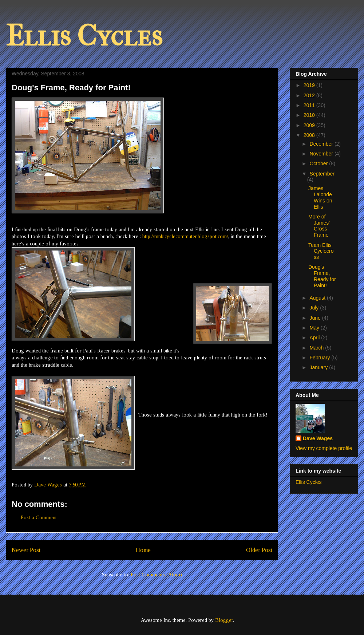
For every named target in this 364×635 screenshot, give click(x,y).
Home (143, 550)
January (319, 367)
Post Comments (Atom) (156, 575)
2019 (310, 85)
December (322, 144)
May (315, 328)
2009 (310, 125)
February (320, 358)
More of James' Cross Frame (319, 226)
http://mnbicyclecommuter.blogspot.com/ (185, 236)
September (322, 174)
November (322, 154)
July (315, 308)
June (316, 318)
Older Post (259, 550)
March (317, 348)
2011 (310, 105)
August (318, 298)
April (315, 338)
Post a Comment (39, 518)
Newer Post (26, 550)
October (319, 163)
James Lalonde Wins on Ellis (320, 197)
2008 (310, 135)
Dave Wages (318, 438)
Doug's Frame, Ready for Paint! (322, 276)
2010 (310, 115)
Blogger (224, 620)
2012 (310, 95)
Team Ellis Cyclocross (321, 251)
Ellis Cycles (84, 36)
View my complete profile (324, 448)
